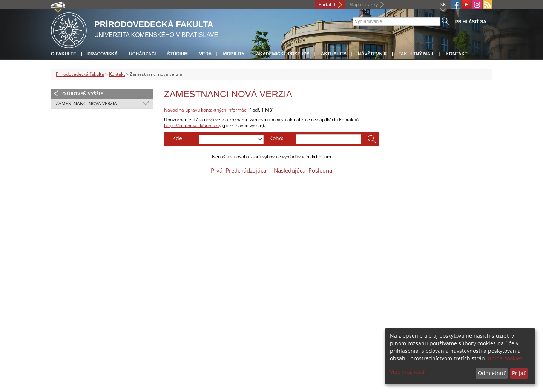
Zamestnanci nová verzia (86, 103)
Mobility (234, 54)
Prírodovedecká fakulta (80, 74)
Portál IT (327, 4)
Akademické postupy (283, 54)
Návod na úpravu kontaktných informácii (206, 110)
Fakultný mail (416, 54)
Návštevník (372, 54)
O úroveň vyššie (83, 94)
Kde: (178, 138)
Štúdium (177, 54)
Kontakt (457, 54)
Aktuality (334, 54)
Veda (205, 54)
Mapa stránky (364, 4)
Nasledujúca (290, 171)
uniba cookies (505, 358)
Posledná (320, 171)
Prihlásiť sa (471, 22)
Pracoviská (103, 54)
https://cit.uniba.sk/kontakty (193, 125)
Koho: (276, 138)
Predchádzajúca (246, 171)
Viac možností (407, 371)
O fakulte (64, 54)
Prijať (519, 373)
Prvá (217, 171)
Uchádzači (142, 54)
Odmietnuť (492, 373)
